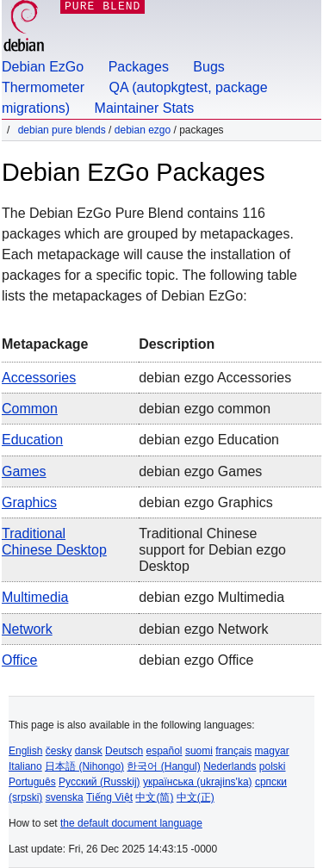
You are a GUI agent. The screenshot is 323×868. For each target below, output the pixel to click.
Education (32, 440)
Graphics (29, 502)
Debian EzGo (43, 67)
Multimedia (35, 597)
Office (20, 660)
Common (30, 409)
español (164, 751)
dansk (89, 751)
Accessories (39, 378)
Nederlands (230, 766)
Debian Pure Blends (62, 130)
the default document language (131, 823)
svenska (65, 797)
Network (27, 629)
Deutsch (124, 751)
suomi (199, 751)
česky (59, 751)
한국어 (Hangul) (163, 766)
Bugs (208, 67)
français (233, 751)
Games (24, 471)
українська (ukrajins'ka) (198, 782)
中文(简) (154, 797)
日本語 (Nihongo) (84, 766)
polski (273, 766)
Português (32, 782)
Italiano (25, 766)
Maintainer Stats (145, 108)
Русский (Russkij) (99, 782)
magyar (272, 751)
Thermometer (43, 87)
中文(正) (196, 797)
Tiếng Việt (109, 797)
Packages (139, 67)
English (25, 751)
